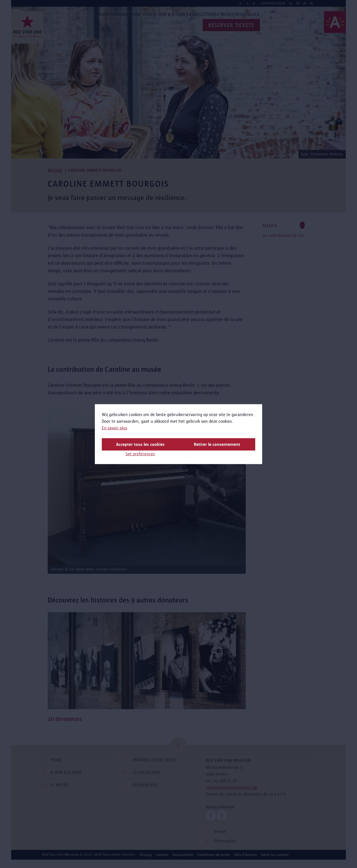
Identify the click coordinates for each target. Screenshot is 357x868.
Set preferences (140, 454)
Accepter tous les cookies (140, 444)
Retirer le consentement (217, 444)
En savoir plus (114, 428)
